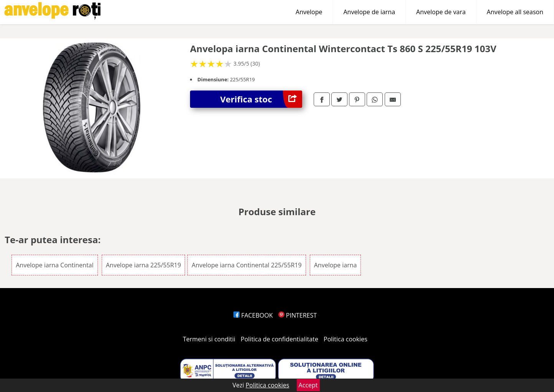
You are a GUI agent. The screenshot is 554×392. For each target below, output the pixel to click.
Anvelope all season (515, 12)
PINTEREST (298, 315)
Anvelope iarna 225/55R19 (144, 265)
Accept (308, 385)
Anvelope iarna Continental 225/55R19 (246, 265)
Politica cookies (346, 339)
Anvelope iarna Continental (55, 265)
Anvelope (309, 12)
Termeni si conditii (209, 339)
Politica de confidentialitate (279, 339)
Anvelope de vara (441, 12)
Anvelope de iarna (369, 12)
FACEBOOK (253, 315)
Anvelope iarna (336, 265)
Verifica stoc (261, 99)
